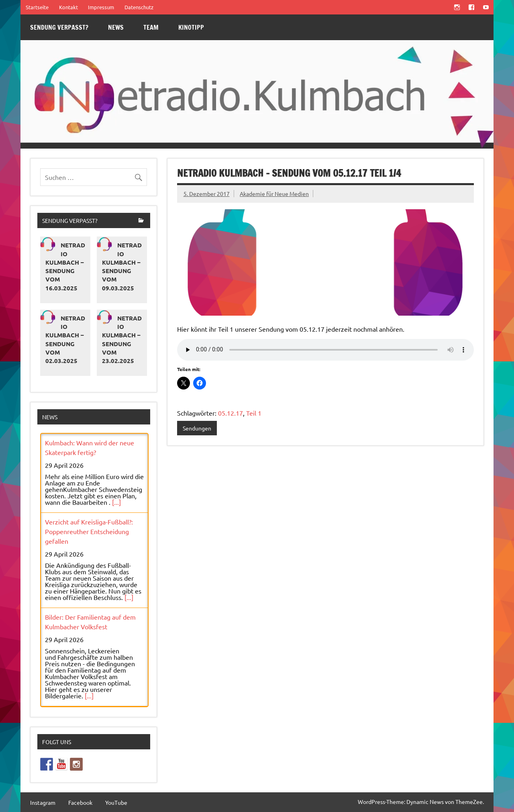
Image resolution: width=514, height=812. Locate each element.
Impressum (101, 7)
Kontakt (68, 7)
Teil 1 (254, 413)
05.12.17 (230, 413)
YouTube (116, 802)
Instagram (43, 802)
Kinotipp (191, 27)
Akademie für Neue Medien (274, 194)
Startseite (37, 7)
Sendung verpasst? (59, 27)
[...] (116, 502)
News (116, 27)
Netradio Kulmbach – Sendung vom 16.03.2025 (65, 266)
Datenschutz (139, 7)
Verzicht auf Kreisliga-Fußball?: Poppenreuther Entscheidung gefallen (89, 531)
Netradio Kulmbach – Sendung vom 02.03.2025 (65, 339)
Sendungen (197, 428)
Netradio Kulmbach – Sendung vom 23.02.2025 (122, 339)
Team (151, 27)
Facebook (80, 802)
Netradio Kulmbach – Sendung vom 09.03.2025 (122, 266)
